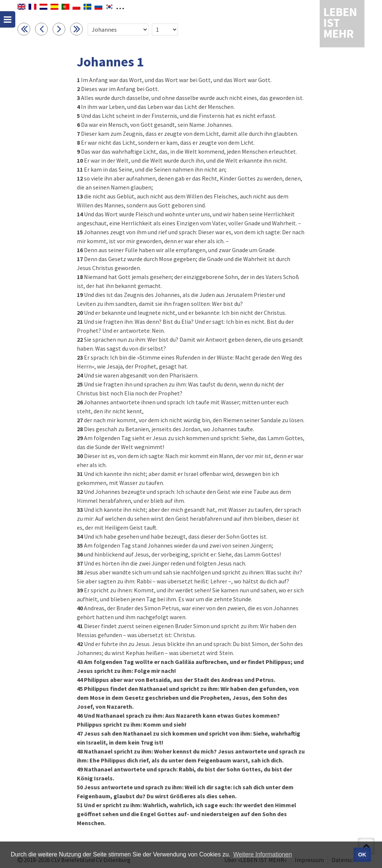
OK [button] (362, 855)
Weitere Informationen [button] (262, 854)
